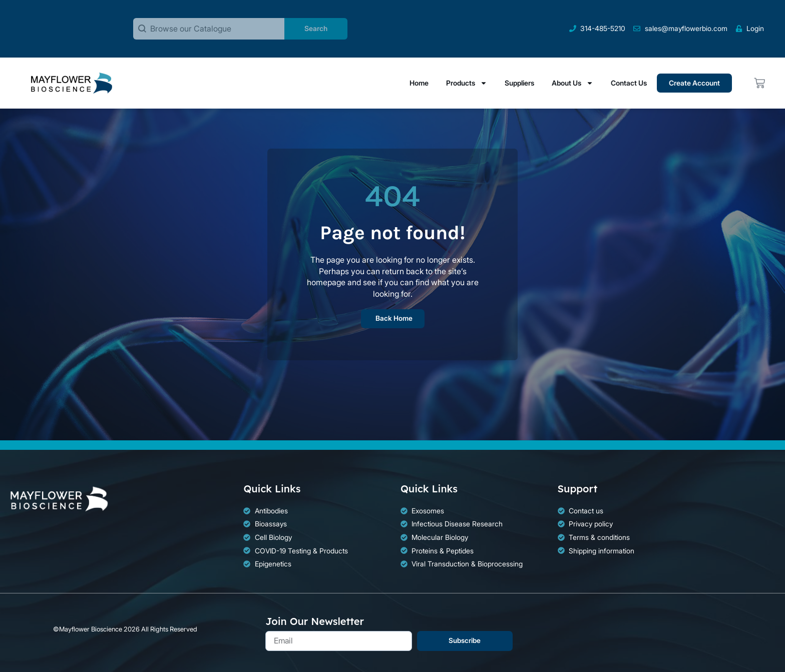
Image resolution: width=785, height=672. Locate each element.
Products (467, 83)
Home (419, 83)
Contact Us (629, 83)
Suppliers (519, 83)
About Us (572, 83)
